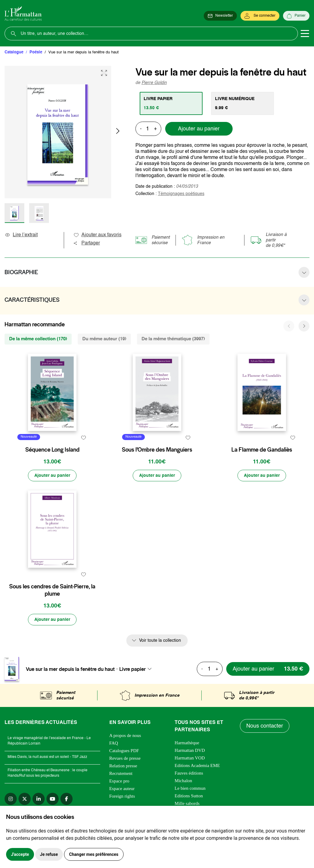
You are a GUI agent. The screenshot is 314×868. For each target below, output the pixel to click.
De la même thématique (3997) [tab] (173, 339)
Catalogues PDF (124, 751)
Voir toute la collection (160, 641)
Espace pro (119, 781)
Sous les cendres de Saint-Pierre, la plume (52, 590)
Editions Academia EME (197, 765)
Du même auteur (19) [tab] (104, 339)
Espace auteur (122, 789)
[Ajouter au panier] (52, 476)
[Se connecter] (260, 16)
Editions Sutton (189, 796)
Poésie (36, 52)
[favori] (83, 438)
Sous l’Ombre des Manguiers (157, 450)
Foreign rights (122, 796)
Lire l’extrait (21, 235)
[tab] (171, 103)
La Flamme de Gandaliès (262, 450)
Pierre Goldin (154, 83)
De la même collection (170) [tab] (38, 339)
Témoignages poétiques (181, 194)
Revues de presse (125, 758)
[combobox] (137, 669)
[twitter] (25, 799)
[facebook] (67, 799)
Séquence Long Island (52, 450)
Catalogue (14, 52)
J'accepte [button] (20, 854)
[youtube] (53, 799)
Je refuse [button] (49, 854)
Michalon (183, 781)
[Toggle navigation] (305, 34)
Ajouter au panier (199, 129)
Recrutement (121, 773)
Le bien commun (190, 788)
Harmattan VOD (190, 758)
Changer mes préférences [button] (94, 854)
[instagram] (11, 799)
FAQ (114, 743)
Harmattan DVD (190, 750)
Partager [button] (87, 243)
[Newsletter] (220, 16)
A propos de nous (125, 735)
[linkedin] (39, 799)
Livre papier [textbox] (133, 669)
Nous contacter (265, 726)
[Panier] (296, 16)
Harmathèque (187, 743)
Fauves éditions (189, 773)
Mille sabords (187, 803)
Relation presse (123, 766)
